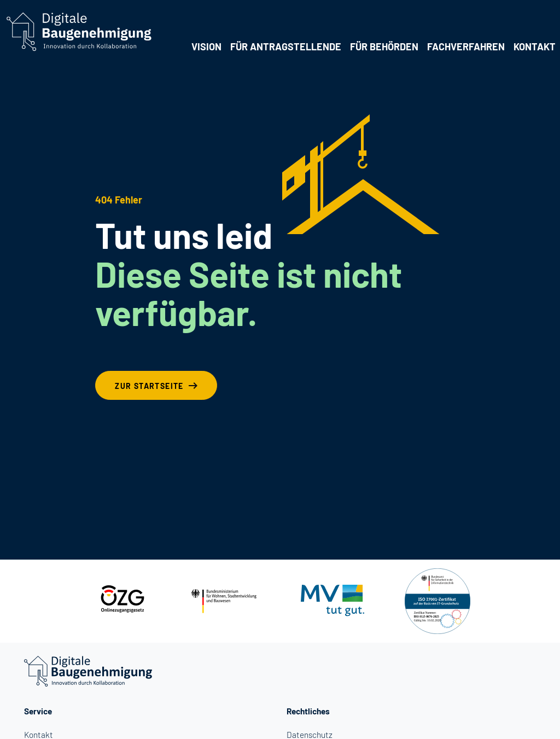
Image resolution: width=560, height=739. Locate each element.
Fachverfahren (466, 46)
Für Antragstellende (286, 46)
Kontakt (535, 46)
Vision (206, 46)
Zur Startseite (149, 386)
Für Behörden (384, 46)
